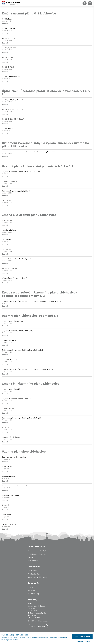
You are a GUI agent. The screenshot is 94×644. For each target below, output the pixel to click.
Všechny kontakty (38, 626)
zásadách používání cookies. (10, 640)
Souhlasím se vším (82, 636)
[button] (90, 3)
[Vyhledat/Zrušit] (85, 3)
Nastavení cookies (84, 641)
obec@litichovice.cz (41, 621)
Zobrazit (5, 24)
